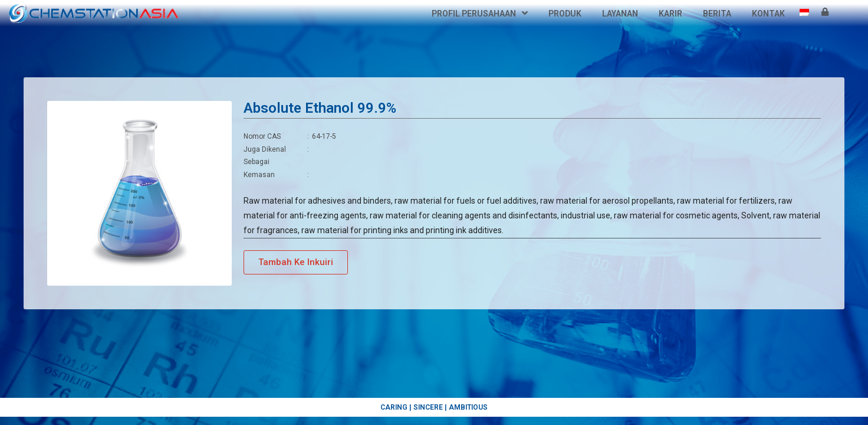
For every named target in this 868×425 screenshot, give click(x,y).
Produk (565, 14)
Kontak (768, 14)
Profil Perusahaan (480, 14)
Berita (717, 14)
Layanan (620, 14)
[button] (296, 262)
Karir (670, 14)
